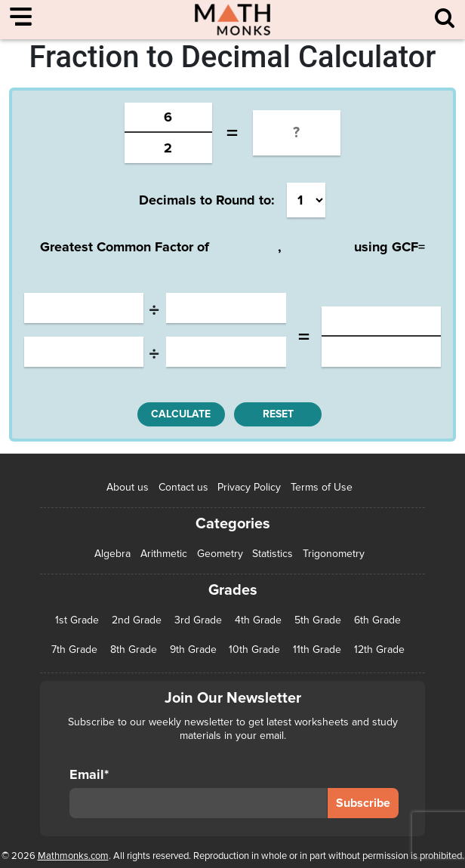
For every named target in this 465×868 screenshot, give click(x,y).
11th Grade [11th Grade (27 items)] (317, 650)
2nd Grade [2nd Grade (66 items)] (137, 620)
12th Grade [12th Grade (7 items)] (379, 650)
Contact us (183, 487)
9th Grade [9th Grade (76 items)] (193, 650)
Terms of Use (322, 487)
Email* (198, 793)
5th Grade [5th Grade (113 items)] (318, 620)
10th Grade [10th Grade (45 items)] (254, 650)
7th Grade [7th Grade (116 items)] (74, 650)
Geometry (220, 554)
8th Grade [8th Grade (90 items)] (134, 650)
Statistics (273, 554)
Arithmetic (164, 554)
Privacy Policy (249, 487)
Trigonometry (334, 554)
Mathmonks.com (73, 856)
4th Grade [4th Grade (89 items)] (258, 620)
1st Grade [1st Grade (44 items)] (77, 620)
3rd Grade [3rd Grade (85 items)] (198, 620)
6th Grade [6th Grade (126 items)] (377, 620)
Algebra (112, 554)
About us (128, 487)
